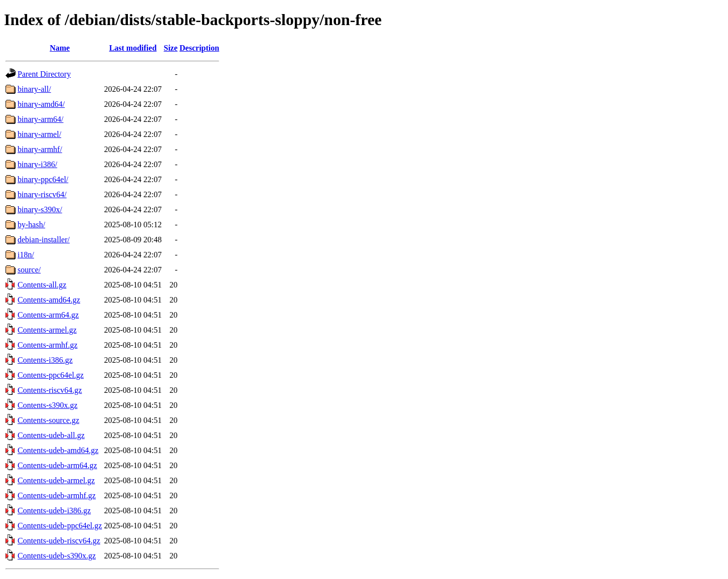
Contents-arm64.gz (48, 315)
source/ (29, 270)
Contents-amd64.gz (49, 300)
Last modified (133, 48)
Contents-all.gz (42, 285)
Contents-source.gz (48, 420)
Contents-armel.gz (47, 330)
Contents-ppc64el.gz (51, 375)
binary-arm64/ (41, 119)
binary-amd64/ (41, 104)
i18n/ (26, 255)
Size (171, 48)
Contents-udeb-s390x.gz (57, 556)
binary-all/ (34, 89)
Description (199, 48)
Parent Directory (44, 74)
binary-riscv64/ (42, 194)
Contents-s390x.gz (48, 405)
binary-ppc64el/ (43, 179)
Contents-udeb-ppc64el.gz (60, 526)
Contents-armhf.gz (48, 345)
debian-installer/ (44, 240)
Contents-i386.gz (45, 360)
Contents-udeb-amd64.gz (58, 450)
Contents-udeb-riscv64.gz (59, 541)
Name (60, 48)
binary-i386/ (37, 164)
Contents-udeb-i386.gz (54, 511)
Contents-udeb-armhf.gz (57, 495)
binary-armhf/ (40, 149)
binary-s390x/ (40, 209)
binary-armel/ (39, 134)
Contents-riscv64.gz (50, 390)
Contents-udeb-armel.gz (56, 480)
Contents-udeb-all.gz (51, 435)
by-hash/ (31, 225)
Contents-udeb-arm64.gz (57, 465)
